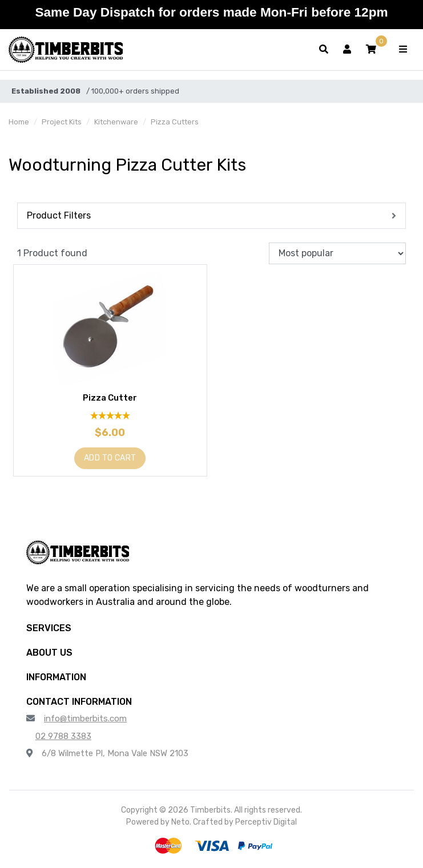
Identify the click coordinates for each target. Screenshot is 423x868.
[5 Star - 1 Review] (110, 416)
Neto (180, 822)
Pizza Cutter (110, 398)
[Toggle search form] (324, 50)
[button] (371, 50)
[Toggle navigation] (403, 50)
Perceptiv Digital (266, 822)
